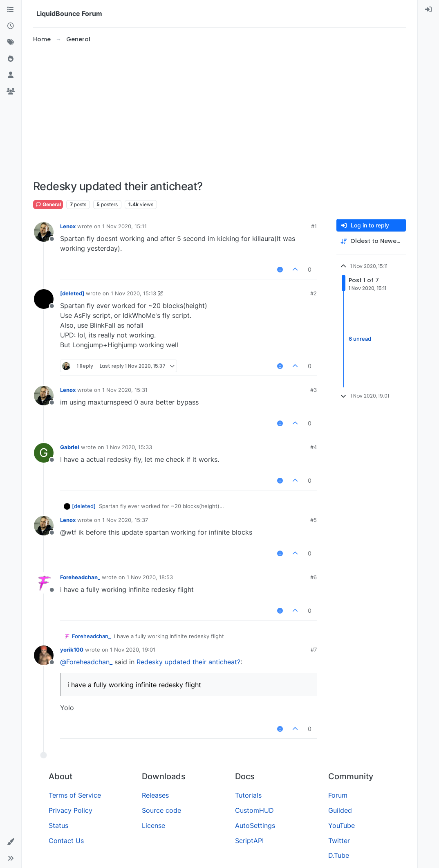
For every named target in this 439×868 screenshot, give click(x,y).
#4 (314, 447)
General (48, 204)
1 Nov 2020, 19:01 (133, 650)
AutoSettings (255, 825)
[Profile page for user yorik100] (44, 655)
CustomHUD (254, 810)
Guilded (340, 810)
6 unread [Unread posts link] (360, 339)
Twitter (339, 841)
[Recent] (11, 26)
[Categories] (11, 10)
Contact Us (66, 841)
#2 (314, 293)
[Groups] (11, 92)
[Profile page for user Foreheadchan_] (44, 583)
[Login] (428, 10)
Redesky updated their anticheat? (188, 662)
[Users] (11, 75)
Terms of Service (75, 795)
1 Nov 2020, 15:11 (124, 226)
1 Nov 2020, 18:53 (150, 577)
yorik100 (72, 650)
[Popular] (11, 59)
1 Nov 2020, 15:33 (129, 447)
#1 (314, 226)
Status (58, 825)
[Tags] (11, 43)
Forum (338, 795)
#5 (314, 520)
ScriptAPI (249, 841)
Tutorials (248, 795)
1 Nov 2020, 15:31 (125, 390)
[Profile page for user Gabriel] (44, 453)
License (153, 825)
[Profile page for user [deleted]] (44, 299)
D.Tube (339, 855)
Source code (161, 810)
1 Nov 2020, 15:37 (125, 520)
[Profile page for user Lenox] (44, 232)
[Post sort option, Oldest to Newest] (371, 241)
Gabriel (70, 447)
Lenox (68, 226)
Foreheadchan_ (80, 577)
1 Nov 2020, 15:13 (133, 293)
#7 (314, 650)
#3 (314, 390)
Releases (155, 795)
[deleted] (72, 293)
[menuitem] (428, 10)
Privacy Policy (71, 810)
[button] (11, 842)
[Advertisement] (219, 112)
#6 (314, 577)
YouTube (342, 825)
